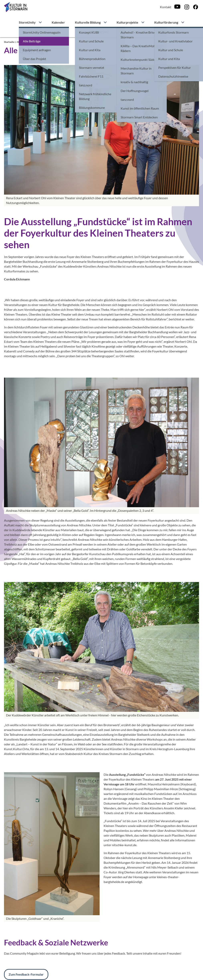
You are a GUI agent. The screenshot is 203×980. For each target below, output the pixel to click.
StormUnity (27, 22)
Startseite (9, 42)
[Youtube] (177, 7)
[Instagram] (187, 7)
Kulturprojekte (127, 22)
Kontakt (166, 7)
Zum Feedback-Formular (26, 974)
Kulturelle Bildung (88, 22)
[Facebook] (196, 7)
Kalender (58, 22)
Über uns (101, 32)
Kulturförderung (166, 22)
